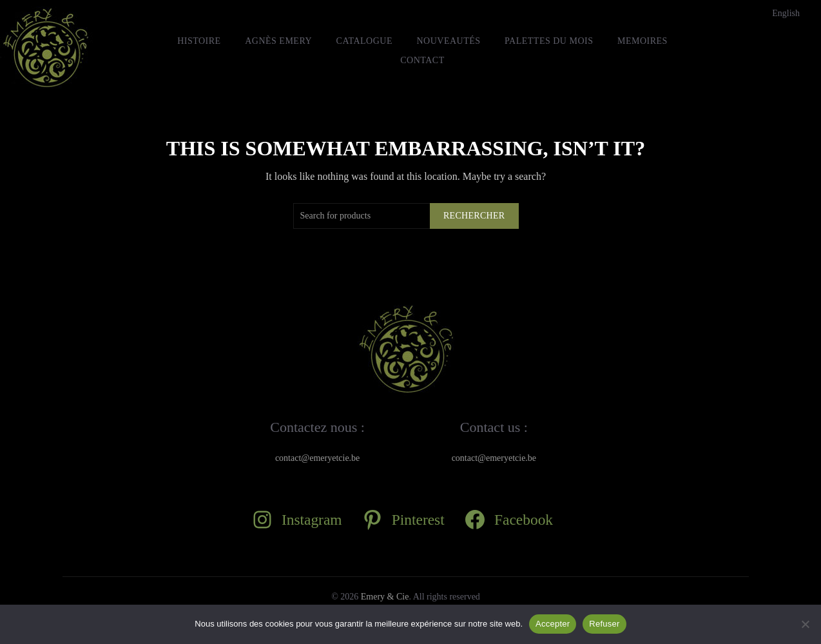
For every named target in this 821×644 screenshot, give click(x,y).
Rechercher (474, 216)
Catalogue (364, 41)
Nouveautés (448, 41)
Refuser (604, 624)
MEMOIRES (642, 41)
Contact (422, 60)
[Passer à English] (786, 14)
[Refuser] (805, 624)
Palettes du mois (549, 41)
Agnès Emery (278, 41)
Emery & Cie (385, 597)
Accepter (553, 624)
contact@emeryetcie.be (317, 458)
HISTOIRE (199, 41)
